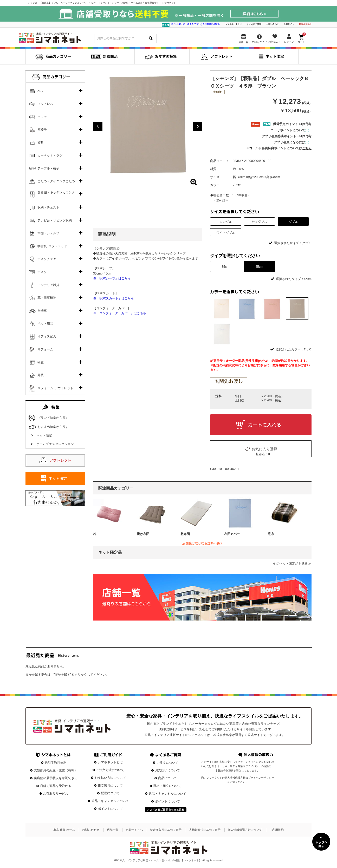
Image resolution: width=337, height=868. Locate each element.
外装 (41, 375)
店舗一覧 (113, 830)
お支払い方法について (110, 778)
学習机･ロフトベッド (52, 246)
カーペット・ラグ (50, 155)
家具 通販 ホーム (64, 830)
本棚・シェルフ (48, 233)
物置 (41, 362)
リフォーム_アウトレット (56, 388)
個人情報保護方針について (245, 830)
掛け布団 (143, 534)
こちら (307, 148)
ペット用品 (45, 324)
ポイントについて (110, 809)
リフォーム (45, 349)
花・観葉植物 (47, 298)
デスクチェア (47, 259)
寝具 (41, 142)
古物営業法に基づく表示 (205, 830)
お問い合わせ (273, 24)
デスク (42, 272)
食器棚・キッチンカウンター (56, 194)
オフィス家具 (47, 336)
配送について (110, 793)
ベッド (42, 91)
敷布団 (185, 534)
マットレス (45, 104)
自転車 (42, 311)
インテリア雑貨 (48, 285)
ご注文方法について (110, 770)
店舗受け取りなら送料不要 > (202, 543)
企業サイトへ (134, 830)
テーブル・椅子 (48, 168)
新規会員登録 (305, 24)
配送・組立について (167, 786)
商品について (167, 778)
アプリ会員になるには (291, 142)
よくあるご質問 (254, 24)
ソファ (42, 117)
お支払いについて (167, 770)
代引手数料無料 (56, 763)
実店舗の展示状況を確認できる (56, 778)
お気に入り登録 (264, 449)
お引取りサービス (56, 794)
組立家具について (110, 786)
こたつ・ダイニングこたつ (56, 181)
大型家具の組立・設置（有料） (56, 770)
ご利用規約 (277, 830)
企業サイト (289, 24)
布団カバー (232, 534)
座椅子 (42, 130)
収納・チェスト (48, 207)
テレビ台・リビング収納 (55, 220)
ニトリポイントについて (290, 130)
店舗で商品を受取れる (56, 786)
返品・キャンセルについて (110, 801)
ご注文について (167, 763)
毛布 (271, 534)
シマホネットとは (234, 24)
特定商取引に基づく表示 (166, 830)
